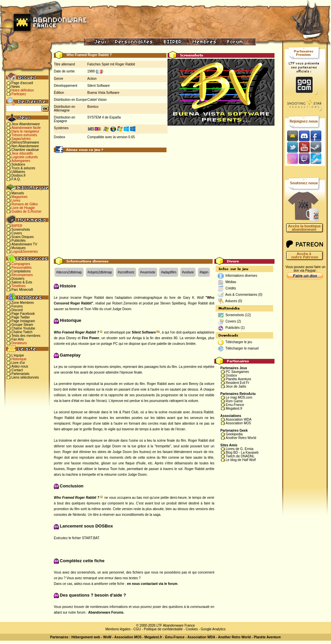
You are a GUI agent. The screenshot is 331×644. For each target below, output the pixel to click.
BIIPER (17, 226)
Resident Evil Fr (238, 383)
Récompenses (22, 275)
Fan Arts (18, 339)
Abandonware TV (24, 244)
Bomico (93, 107)
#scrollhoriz (126, 272)
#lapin (204, 272)
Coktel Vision (97, 100)
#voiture (188, 272)
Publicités (19, 241)
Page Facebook (23, 314)
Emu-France (235, 405)
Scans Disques (23, 237)
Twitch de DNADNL (240, 456)
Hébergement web (86, 637)
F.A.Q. (16, 179)
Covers (17, 233)
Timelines (18, 286)
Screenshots (21, 230)
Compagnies (21, 264)
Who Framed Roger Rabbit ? (76, 332)
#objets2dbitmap (100, 272)
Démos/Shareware (25, 142)
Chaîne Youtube (23, 328)
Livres (16, 200)
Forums (17, 306)
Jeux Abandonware (26, 124)
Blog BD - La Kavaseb (242, 453)
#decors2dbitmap (69, 272)
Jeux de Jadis (236, 386)
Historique (19, 359)
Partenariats (20, 374)
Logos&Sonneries (25, 252)
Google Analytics (213, 629)
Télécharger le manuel (242, 348)
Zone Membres (23, 303)
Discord (17, 310)
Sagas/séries (21, 139)
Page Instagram (23, 321)
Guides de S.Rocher (26, 211)
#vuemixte (148, 272)
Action (92, 79)
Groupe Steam (22, 325)
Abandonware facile (26, 128)
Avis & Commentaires (241, 295)
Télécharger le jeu (239, 342)
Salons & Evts (22, 282)
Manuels (18, 193)
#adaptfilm (169, 272)
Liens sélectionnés (25, 377)
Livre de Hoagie (23, 208)
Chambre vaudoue (25, 150)
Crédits (231, 288)
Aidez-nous (20, 366)
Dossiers (18, 279)
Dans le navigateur (25, 131)
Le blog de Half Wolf (241, 460)
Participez (19, 94)
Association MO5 (238, 423)
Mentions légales (118, 629)
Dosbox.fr (19, 175)
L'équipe (18, 355)
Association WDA (239, 419)
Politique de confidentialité (163, 629)
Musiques (19, 248)
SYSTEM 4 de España (104, 117)
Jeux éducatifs (22, 153)
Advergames (21, 161)
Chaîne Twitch (22, 332)
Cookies (192, 629)
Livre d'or (18, 363)
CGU (137, 629)
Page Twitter (21, 317)
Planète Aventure (238, 379)
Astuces (231, 301)
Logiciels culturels (25, 157)
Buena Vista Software (103, 93)
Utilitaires (18, 172)
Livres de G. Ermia (240, 449)
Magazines (19, 197)
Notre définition (23, 90)
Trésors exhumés (24, 135)
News (16, 87)
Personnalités (22, 268)
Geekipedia (234, 434)
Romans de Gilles (25, 204)
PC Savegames (237, 372)
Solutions (18, 164)
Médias (231, 282)
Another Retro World (241, 438)
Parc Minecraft (22, 290)
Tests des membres (26, 336)
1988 (91, 71)
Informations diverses (241, 276)
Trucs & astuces (23, 168)
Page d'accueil (22, 83)
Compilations (21, 271)
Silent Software (98, 86)
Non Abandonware (25, 146)
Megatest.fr (234, 408)
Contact (17, 370)
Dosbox (231, 375)
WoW (107, 637)
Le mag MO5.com (239, 397)
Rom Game (234, 401)
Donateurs (19, 343)
